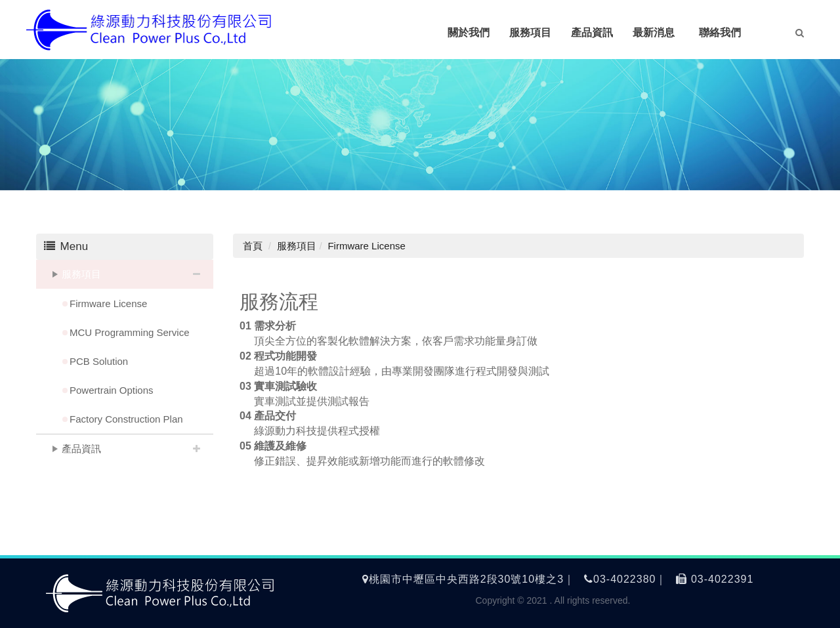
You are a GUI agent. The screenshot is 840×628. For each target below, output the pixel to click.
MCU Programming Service (130, 332)
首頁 (253, 246)
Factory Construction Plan (126, 419)
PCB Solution (99, 361)
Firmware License (108, 304)
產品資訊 (81, 449)
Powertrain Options (112, 390)
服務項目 (81, 274)
